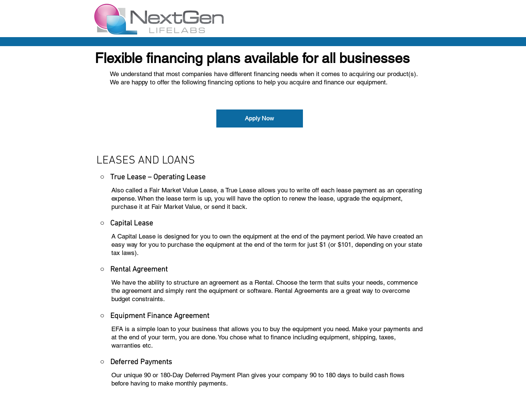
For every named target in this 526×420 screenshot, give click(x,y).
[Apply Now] (260, 118)
